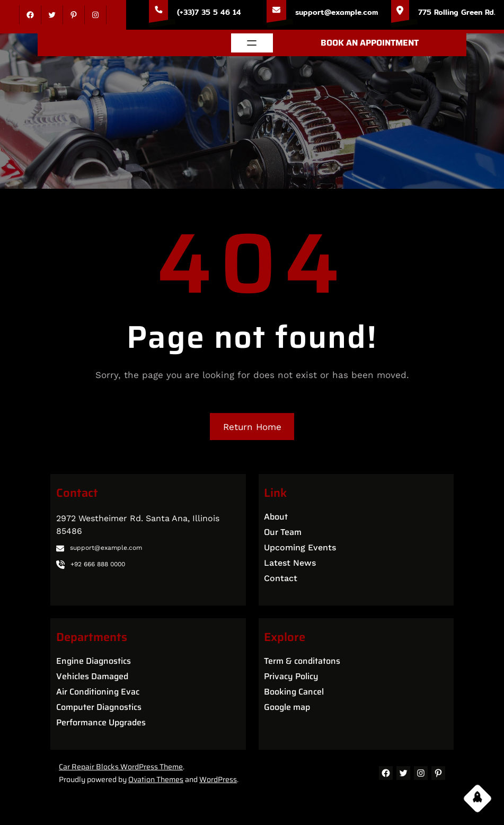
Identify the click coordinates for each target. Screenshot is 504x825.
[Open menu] (252, 43)
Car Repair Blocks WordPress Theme (121, 767)
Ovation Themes (156, 779)
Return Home (252, 427)
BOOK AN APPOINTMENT (370, 43)
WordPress (218, 779)
